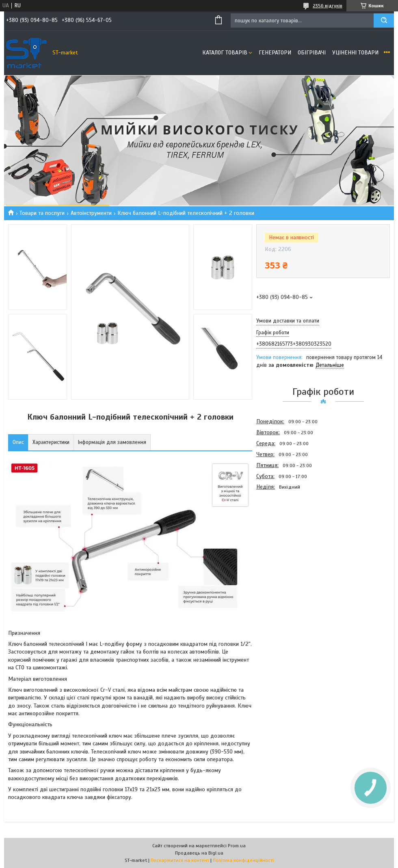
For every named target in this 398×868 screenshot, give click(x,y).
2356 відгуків (328, 6)
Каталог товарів (225, 53)
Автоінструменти (91, 213)
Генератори (275, 53)
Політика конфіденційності (243, 860)
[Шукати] (384, 21)
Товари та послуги (42, 213)
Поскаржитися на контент (180, 860)
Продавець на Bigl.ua (199, 853)
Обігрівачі (312, 53)
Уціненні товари (355, 53)
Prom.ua (237, 846)
